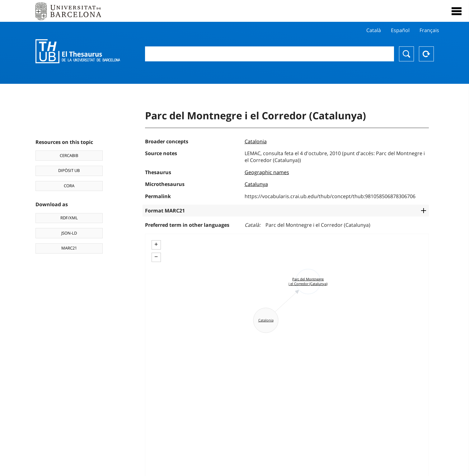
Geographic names (267, 172)
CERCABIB (69, 155)
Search (406, 54)
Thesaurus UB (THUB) (78, 51)
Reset (426, 54)
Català (374, 30)
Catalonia (256, 141)
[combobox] (270, 54)
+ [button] (156, 244)
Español (400, 30)
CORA (69, 186)
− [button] (156, 257)
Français (429, 30)
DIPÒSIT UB (69, 170)
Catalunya (256, 184)
